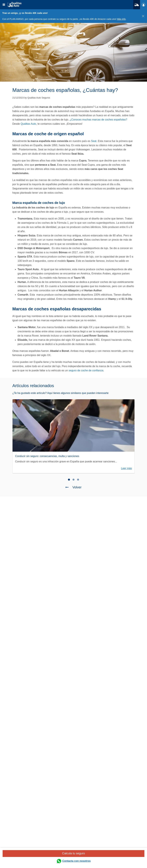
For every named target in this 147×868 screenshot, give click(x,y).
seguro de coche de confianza (86, 370)
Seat (94, 141)
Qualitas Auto (28, 124)
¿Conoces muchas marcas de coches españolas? (98, 120)
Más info (121, 19)
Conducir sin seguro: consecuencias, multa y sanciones (47, 456)
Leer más (126, 468)
